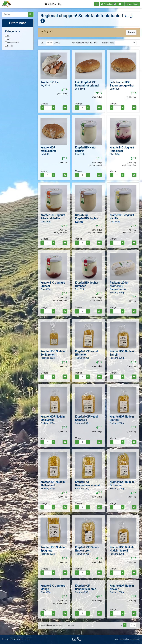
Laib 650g (80, 89)
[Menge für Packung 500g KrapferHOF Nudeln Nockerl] (117, 613)
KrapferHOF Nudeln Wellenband (53, 484)
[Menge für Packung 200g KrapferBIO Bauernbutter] (117, 311)
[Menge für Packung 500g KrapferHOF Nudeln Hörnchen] (82, 377)
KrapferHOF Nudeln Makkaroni (53, 418)
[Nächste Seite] (128, 625)
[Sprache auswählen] (121, 4)
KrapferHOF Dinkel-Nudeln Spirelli (122, 549)
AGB (117, 639)
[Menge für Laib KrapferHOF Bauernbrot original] (82, 108)
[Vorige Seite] (121, 625)
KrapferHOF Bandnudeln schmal (87, 484)
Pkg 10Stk (45, 85)
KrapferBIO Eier (50, 82)
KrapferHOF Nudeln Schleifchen (53, 353)
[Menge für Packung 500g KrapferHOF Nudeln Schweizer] (117, 507)
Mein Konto (132, 4)
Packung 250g (117, 293)
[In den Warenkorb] (65, 108)
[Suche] (31, 14)
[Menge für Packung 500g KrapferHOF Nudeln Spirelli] (117, 377)
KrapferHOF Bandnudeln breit (86, 587)
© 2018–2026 (16, 639)
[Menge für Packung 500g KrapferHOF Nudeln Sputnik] (117, 442)
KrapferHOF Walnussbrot (48, 149)
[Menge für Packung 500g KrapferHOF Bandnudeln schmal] (82, 507)
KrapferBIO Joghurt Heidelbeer (122, 149)
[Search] (15, 14)
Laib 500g (45, 154)
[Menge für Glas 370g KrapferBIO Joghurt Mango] (48, 613)
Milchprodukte (12, 42)
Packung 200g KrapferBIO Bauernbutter (119, 286)
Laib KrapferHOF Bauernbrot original (87, 84)
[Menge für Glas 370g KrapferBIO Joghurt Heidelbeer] (117, 175)
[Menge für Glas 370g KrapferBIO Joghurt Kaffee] (82, 243)
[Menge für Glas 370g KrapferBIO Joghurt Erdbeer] (48, 311)
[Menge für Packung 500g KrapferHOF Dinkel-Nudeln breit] (82, 573)
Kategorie (12, 31)
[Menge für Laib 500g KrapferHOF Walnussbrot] (48, 175)
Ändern (131, 33)
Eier (8, 36)
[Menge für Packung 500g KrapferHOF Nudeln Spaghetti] (48, 573)
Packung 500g (82, 358)
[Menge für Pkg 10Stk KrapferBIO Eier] (48, 108)
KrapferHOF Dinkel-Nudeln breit (87, 549)
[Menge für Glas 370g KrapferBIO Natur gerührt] (82, 175)
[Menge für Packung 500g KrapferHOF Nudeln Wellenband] (48, 507)
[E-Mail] (74, 639)
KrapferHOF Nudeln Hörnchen (87, 353)
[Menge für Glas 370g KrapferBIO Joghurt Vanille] (117, 243)
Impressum (135, 639)
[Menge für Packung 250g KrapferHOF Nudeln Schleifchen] (48, 377)
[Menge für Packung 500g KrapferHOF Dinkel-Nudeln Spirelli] (117, 573)
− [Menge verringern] (42, 108)
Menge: (44, 104)
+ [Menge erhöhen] (53, 108)
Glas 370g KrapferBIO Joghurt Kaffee (87, 218)
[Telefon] (79, 639)
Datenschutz (125, 639)
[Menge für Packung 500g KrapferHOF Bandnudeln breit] (82, 613)
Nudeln (9, 46)
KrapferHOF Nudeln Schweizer (122, 484)
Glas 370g (80, 154)
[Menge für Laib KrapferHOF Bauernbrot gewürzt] (117, 108)
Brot (8, 39)
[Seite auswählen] (133, 625)
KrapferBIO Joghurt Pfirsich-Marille (53, 217)
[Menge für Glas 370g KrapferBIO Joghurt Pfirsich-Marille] (48, 243)
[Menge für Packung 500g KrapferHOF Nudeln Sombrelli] (82, 442)
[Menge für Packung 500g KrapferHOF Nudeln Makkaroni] (48, 442)
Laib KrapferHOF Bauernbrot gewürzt (122, 84)
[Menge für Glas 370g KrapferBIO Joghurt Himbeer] (82, 311)
